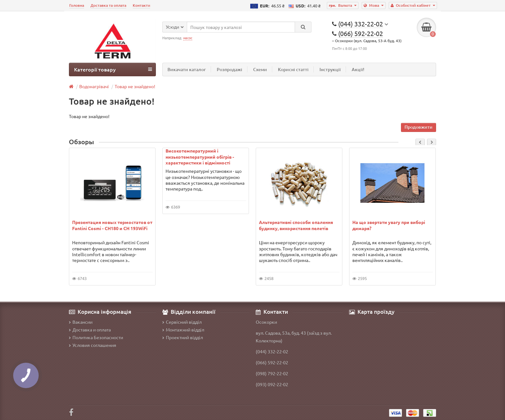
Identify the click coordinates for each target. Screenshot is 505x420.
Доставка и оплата (90, 330)
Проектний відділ (183, 337)
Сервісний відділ (182, 322)
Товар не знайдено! (135, 86)
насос (188, 38)
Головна (77, 5)
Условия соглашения (93, 345)
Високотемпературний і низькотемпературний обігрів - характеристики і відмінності (200, 156)
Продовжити (419, 127)
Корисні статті (293, 69)
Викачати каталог (187, 69)
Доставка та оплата (108, 5)
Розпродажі (229, 69)
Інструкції (330, 69)
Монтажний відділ (183, 330)
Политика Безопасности (96, 337)
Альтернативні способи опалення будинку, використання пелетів (296, 225)
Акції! (358, 69)
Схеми (260, 69)
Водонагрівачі (94, 86)
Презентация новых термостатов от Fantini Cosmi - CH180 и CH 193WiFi (112, 225)
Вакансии (81, 322)
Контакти (141, 5)
